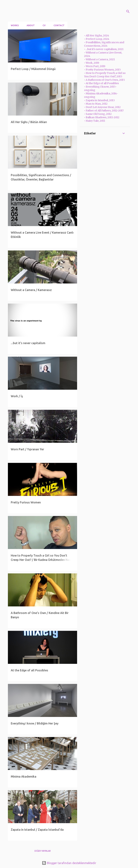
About (31, 25)
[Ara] (128, 11)
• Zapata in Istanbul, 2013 (99, 100)
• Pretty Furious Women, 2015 (102, 70)
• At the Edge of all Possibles (101, 83)
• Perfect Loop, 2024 (97, 39)
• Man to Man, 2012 (96, 104)
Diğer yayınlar (43, 851)
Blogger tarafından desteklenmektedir (69, 863)
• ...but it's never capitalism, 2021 (104, 49)
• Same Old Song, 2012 (98, 114)
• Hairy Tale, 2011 (95, 121)
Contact (59, 25)
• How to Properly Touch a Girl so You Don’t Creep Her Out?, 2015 (105, 75)
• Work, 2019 (92, 63)
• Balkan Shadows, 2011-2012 (102, 117)
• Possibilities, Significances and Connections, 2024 (104, 44)
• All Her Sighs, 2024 (97, 36)
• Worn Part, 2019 (95, 66)
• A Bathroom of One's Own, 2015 (104, 80)
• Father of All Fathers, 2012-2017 (104, 111)
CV (44, 25)
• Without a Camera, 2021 (99, 59)
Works (15, 25)
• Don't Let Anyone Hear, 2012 (102, 107)
